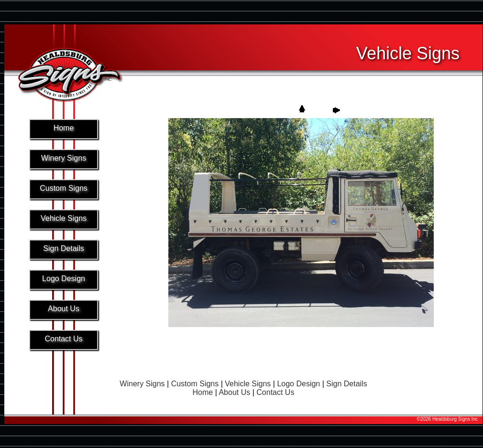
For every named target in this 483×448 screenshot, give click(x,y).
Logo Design (298, 384)
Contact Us (275, 392)
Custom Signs (195, 384)
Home (203, 392)
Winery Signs (142, 384)
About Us (234, 392)
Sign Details (346, 384)
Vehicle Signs (248, 384)
